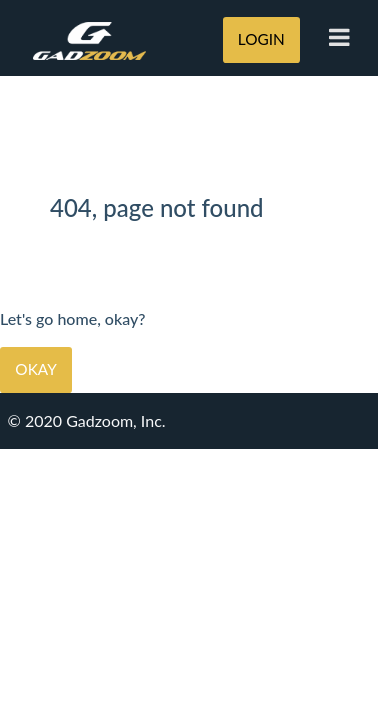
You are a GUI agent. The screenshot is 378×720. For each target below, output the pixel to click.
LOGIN (261, 39)
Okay (35, 369)
